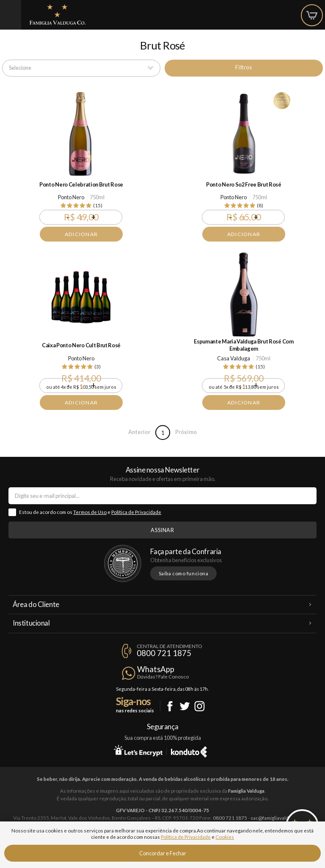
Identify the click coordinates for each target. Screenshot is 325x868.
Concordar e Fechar (163, 853)
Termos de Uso (90, 512)
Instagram (200, 706)
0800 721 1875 (164, 653)
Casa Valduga (234, 358)
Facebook (170, 706)
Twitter (185, 706)
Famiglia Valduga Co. (58, 14)
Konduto (189, 750)
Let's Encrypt (138, 750)
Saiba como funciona (184, 573)
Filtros (244, 67)
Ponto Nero (71, 197)
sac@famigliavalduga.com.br (281, 818)
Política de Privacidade (136, 512)
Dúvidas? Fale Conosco (163, 677)
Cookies (225, 837)
